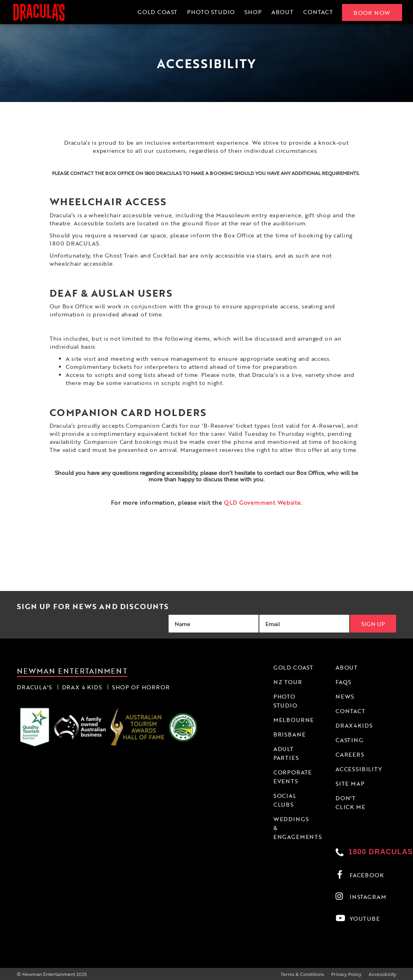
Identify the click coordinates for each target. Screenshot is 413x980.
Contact (317, 12)
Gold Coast (156, 12)
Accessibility (382, 974)
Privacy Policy (346, 974)
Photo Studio (210, 12)
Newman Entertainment (72, 670)
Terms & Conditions (302, 974)
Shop (252, 12)
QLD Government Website (262, 502)
